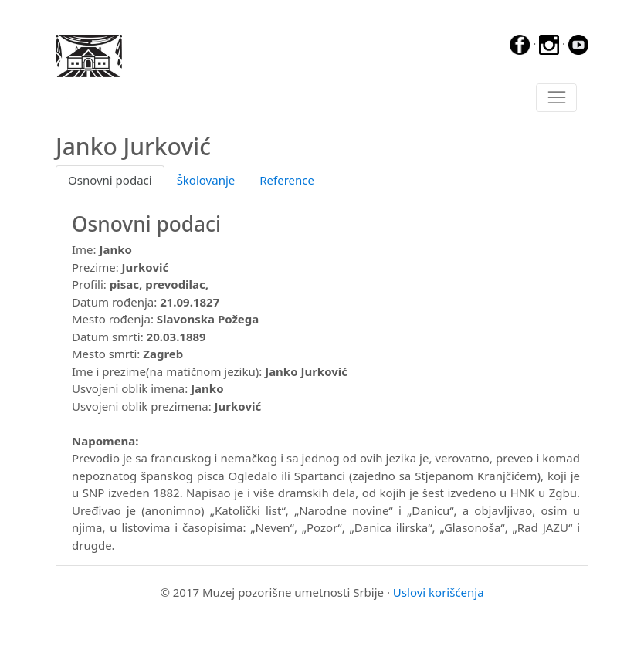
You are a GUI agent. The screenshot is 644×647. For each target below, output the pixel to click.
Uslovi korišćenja (439, 592)
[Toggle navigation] (556, 98)
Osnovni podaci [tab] (110, 180)
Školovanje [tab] (206, 180)
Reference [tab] (287, 180)
